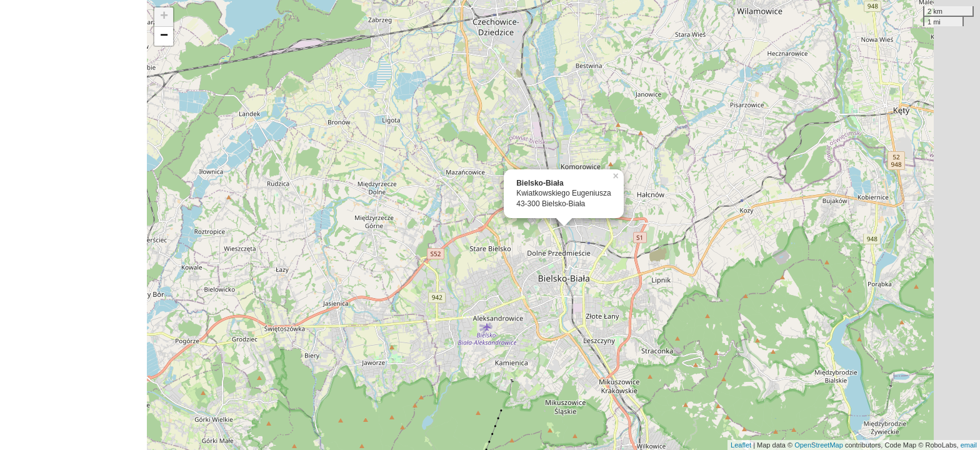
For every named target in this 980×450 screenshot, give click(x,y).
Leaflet (741, 445)
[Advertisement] (73, 225)
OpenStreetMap (819, 445)
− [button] (164, 36)
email (969, 445)
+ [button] (164, 17)
